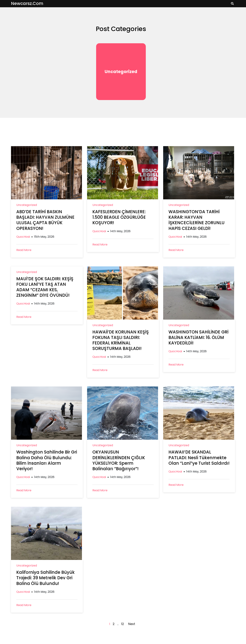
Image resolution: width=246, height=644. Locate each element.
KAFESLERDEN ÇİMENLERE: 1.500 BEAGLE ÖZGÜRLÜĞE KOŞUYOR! (119, 217)
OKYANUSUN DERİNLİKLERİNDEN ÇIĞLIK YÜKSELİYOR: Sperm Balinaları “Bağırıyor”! (119, 460)
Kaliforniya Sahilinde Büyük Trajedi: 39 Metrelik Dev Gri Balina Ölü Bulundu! (45, 578)
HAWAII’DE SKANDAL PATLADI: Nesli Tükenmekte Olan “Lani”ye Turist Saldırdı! (199, 458)
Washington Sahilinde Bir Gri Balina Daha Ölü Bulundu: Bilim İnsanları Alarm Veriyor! (47, 460)
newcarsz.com (27, 3)
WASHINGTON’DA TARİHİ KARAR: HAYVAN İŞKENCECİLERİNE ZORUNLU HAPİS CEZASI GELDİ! (197, 220)
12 (123, 624)
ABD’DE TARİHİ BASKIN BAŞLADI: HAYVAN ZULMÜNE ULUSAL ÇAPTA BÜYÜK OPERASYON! (45, 220)
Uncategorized (121, 72)
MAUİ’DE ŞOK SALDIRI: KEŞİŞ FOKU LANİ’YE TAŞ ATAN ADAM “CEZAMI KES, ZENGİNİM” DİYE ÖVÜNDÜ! (45, 287)
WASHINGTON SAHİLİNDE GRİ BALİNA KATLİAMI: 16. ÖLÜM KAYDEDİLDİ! (198, 337)
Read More (24, 250)
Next (132, 624)
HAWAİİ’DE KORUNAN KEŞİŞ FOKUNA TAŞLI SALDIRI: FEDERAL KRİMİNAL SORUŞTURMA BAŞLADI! (121, 340)
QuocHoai (23, 237)
